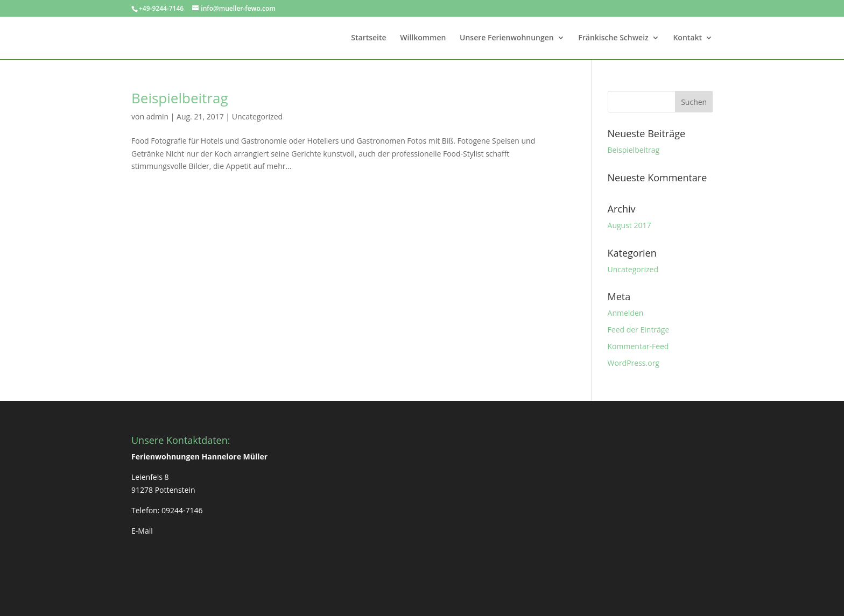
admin (157, 116)
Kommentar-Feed (638, 346)
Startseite (368, 38)
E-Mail (142, 531)
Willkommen (423, 38)
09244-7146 (182, 510)
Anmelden (626, 313)
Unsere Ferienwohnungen (507, 38)
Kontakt (687, 38)
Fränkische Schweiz (613, 38)
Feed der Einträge (639, 330)
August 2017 (630, 225)
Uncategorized (257, 116)
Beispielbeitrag (180, 98)
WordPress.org (634, 363)
